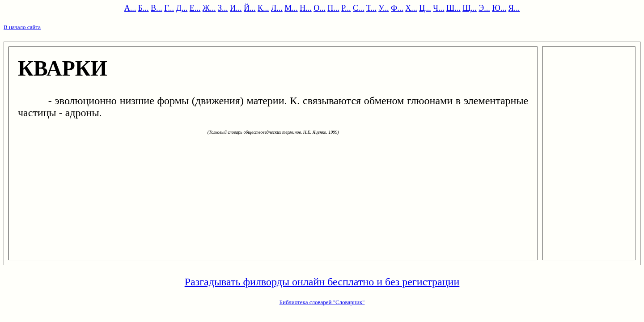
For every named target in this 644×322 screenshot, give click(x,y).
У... (383, 8)
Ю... (499, 8)
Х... (411, 8)
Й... (250, 8)
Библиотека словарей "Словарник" (322, 302)
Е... (195, 8)
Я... (514, 8)
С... (359, 8)
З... (223, 8)
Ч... (439, 8)
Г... (169, 8)
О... (320, 8)
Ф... (397, 8)
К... (263, 8)
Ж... (209, 8)
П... (333, 8)
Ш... (453, 8)
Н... (306, 8)
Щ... (470, 8)
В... (157, 8)
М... (291, 8)
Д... (182, 8)
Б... (144, 8)
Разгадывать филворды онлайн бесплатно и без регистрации (322, 282)
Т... (371, 8)
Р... (346, 8)
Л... (277, 8)
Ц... (425, 8)
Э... (484, 8)
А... (130, 8)
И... (236, 8)
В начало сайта (22, 27)
